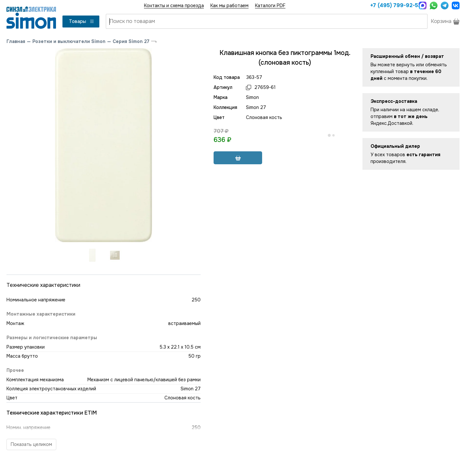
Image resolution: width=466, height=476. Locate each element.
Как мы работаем (229, 5)
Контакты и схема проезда (174, 5)
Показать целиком (31, 444)
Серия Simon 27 (131, 41)
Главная (16, 41)
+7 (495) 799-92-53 (393, 5)
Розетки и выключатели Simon (69, 41)
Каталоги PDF (270, 5)
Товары (82, 21)
